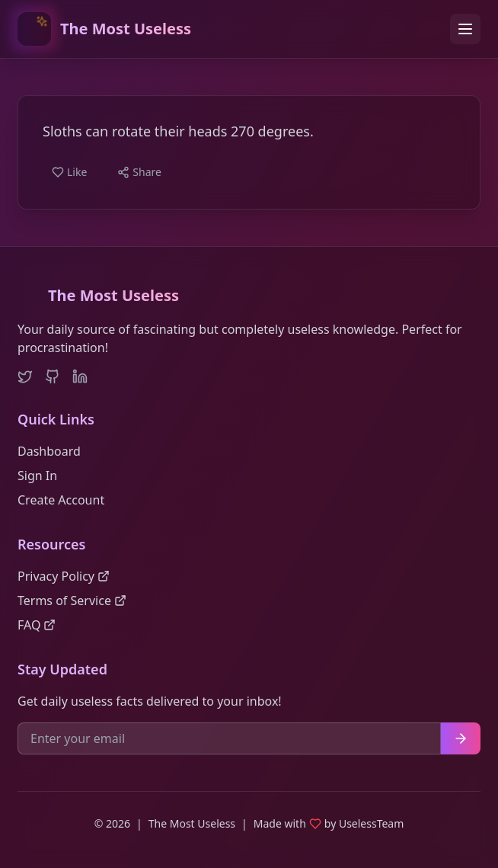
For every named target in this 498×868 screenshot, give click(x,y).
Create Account (61, 500)
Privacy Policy (64, 576)
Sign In (37, 476)
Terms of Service (72, 601)
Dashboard (49, 451)
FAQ (37, 625)
